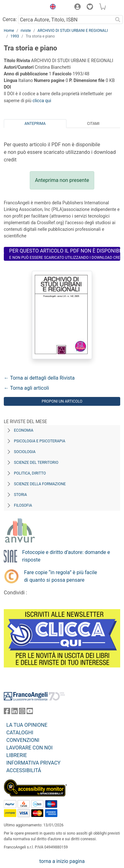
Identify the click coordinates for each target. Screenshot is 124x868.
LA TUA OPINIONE (27, 725)
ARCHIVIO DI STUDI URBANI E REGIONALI (73, 31)
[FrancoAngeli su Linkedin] (15, 712)
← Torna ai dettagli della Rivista (39, 378)
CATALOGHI (20, 733)
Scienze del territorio (36, 463)
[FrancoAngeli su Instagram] (22, 712)
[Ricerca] (118, 20)
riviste (26, 31)
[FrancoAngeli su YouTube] (30, 712)
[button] (51, 8)
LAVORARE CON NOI (29, 748)
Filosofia (23, 505)
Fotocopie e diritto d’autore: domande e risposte (66, 556)
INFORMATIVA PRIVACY (33, 763)
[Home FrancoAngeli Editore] (24, 8)
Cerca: (10, 19)
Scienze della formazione (40, 484)
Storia (20, 495)
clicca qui (42, 101)
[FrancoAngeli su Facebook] (7, 712)
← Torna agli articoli (26, 388)
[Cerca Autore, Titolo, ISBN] (65, 20)
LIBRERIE (17, 755)
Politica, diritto (30, 473)
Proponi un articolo (62, 401)
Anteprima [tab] (35, 124)
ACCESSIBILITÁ (24, 770)
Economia (24, 430)
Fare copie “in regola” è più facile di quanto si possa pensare (61, 576)
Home (9, 31)
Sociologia (25, 452)
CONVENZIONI (23, 740)
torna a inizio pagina (62, 861)
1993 (15, 36)
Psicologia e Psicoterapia (40, 441)
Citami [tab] (93, 124)
